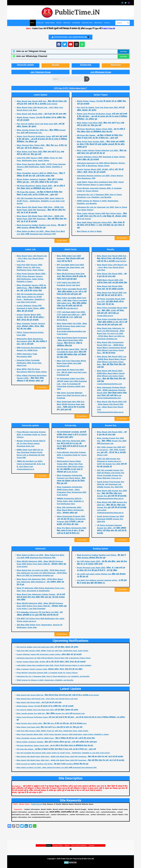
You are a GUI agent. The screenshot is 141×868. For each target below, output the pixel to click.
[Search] (128, 23)
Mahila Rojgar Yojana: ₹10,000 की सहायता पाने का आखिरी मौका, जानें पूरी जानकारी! (46, 706)
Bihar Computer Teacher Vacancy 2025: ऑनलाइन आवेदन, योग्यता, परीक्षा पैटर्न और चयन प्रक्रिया (31, 326)
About (67, 845)
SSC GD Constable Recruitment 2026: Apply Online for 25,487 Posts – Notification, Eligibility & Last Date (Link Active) (41, 201)
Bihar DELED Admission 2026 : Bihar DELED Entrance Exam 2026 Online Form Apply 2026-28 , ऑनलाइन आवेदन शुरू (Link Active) (42, 564)
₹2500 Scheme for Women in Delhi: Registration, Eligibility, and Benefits (46, 680)
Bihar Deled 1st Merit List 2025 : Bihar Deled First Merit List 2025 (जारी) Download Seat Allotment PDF (58, 767)
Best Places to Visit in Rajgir (89, 231)
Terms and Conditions (78, 845)
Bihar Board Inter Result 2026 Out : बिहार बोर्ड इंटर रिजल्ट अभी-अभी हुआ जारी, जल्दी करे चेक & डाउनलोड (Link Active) (112, 259)
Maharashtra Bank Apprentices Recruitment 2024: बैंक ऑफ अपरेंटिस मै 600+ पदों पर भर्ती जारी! (32, 341)
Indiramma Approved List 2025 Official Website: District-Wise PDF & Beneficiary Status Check (54, 658)
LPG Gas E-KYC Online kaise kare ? (70, 88)
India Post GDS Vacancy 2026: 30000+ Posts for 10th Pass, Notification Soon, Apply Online (30, 267)
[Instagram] (129, 3)
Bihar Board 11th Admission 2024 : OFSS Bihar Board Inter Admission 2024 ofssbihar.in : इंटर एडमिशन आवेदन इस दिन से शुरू (40, 582)
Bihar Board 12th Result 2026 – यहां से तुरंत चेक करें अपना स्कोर (42, 114)
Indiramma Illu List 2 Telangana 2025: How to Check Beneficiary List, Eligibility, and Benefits (54, 676)
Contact (90, 845)
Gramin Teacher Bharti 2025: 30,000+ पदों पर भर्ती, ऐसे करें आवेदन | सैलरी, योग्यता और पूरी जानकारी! (31, 317)
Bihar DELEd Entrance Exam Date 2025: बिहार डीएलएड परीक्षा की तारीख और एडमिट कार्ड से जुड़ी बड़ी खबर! (71, 276)
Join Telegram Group (40, 72)
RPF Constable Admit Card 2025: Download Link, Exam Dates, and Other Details (70, 267)
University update (25, 65)
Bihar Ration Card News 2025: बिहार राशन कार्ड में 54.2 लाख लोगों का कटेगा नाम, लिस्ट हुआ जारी (50, 727)
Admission (116, 65)
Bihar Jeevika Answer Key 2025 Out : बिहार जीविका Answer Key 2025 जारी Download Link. (112, 441)
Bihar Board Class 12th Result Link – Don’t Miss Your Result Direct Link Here (32, 259)
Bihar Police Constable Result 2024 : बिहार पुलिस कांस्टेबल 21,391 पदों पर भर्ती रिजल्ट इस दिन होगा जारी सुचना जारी (72, 292)
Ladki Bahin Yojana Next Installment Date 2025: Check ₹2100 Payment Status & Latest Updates (55, 665)
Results (56, 65)
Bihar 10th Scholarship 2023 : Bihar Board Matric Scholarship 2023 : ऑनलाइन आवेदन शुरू (70, 510)
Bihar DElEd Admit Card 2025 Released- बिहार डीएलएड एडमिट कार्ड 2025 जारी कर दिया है (70, 259)
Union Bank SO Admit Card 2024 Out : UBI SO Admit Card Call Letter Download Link (72, 372)
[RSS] (71, 849)
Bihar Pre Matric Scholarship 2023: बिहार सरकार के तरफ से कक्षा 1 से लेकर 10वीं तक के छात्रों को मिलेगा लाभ (72, 531)
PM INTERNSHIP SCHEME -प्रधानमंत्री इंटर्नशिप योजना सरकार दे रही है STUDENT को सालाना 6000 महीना (72, 435)
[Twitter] (126, 3)
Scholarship (86, 65)
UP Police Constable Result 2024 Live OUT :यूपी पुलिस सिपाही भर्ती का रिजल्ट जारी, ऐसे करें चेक (111, 302)
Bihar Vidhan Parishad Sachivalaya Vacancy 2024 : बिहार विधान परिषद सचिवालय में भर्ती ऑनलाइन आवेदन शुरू (32, 378)
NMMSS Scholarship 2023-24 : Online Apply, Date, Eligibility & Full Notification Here (70, 501)
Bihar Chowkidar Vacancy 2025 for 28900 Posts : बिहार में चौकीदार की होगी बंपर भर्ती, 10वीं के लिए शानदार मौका (31, 288)
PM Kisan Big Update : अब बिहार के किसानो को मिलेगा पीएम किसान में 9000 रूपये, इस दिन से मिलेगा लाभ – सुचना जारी (57, 749)
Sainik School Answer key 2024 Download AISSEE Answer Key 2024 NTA (110, 519)
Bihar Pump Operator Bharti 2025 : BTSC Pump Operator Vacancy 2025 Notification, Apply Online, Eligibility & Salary (41, 167)
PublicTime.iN (77, 12)
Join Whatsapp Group (101, 72)
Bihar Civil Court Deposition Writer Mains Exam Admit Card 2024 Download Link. (72, 363)
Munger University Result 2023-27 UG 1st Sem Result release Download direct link (31, 443)
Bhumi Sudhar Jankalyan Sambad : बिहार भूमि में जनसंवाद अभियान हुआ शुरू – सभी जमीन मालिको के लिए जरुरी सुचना (58, 742)
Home (50, 845)
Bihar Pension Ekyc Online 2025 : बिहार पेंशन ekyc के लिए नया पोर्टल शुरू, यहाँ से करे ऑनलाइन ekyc (52, 723)
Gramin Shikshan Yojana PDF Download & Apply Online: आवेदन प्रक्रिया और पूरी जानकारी (31, 308)
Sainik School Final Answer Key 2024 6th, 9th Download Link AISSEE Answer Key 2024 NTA (111, 484)
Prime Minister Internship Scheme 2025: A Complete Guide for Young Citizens (32, 435)
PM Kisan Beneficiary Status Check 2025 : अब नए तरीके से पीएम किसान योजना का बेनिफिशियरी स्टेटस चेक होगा (56, 745)
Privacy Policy (59, 845)
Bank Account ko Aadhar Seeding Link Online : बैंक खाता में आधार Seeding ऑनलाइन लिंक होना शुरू (53, 764)
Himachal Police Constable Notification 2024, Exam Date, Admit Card (29, 363)
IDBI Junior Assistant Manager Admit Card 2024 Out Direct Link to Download (72, 395)
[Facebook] (122, 3)
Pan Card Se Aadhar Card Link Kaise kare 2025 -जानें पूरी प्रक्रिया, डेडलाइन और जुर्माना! (48, 647)
